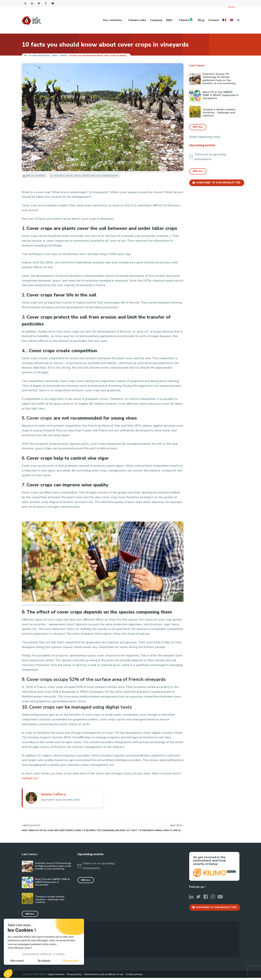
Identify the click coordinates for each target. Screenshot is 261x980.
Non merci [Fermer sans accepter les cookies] (17, 961)
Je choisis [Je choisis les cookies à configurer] (44, 961)
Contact (213, 20)
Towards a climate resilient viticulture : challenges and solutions (219, 113)
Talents (185, 20)
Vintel (78, 176)
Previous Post (62, 828)
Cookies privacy (134, 976)
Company (156, 20)
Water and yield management (100, 176)
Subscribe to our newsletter (217, 183)
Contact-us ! (30, 778)
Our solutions (112, 20)
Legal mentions (56, 976)
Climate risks (137, 20)
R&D (169, 20)
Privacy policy (74, 976)
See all (198, 127)
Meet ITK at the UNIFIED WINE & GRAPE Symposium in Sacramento (221, 95)
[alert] (214, 157)
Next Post (143, 828)
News (69, 176)
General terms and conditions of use (104, 976)
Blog (201, 20)
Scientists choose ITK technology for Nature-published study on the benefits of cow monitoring (219, 79)
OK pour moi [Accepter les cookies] (71, 961)
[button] (8, 974)
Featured (59, 176)
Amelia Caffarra (36, 176)
